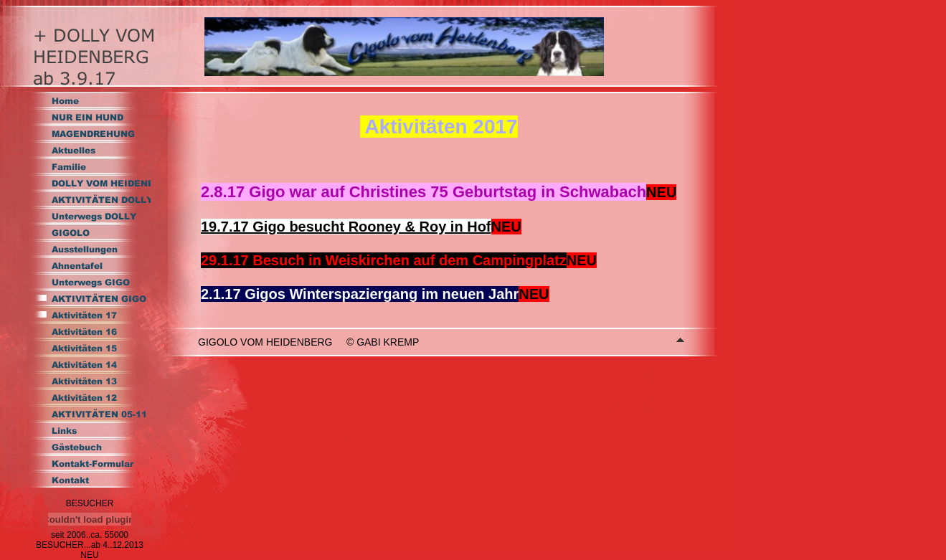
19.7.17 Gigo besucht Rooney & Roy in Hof (346, 227)
